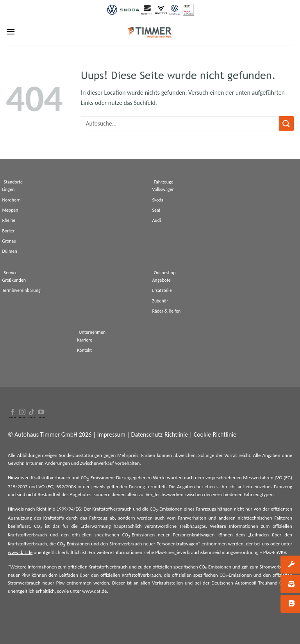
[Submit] (286, 123)
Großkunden (14, 280)
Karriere (85, 340)
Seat (156, 210)
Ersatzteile (162, 290)
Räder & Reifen (166, 311)
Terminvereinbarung (21, 290)
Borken (9, 231)
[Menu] (11, 31)
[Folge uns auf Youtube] (41, 413)
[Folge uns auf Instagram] (22, 413)
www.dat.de (20, 552)
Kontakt (84, 350)
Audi (156, 220)
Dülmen (9, 251)
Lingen (8, 189)
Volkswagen (163, 189)
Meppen (10, 210)
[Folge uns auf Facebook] (12, 413)
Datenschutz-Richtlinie (160, 434)
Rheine (9, 220)
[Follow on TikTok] (32, 413)
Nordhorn (11, 200)
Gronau (9, 241)
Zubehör (160, 301)
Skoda (158, 200)
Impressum (111, 434)
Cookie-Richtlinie (215, 434)
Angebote (161, 280)
